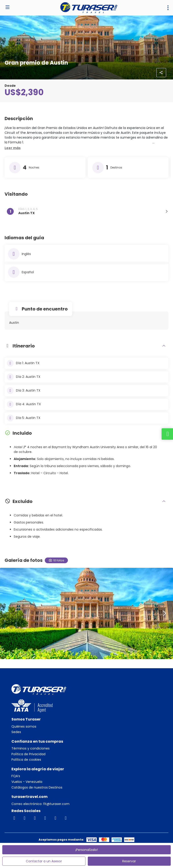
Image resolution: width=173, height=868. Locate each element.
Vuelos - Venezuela (27, 782)
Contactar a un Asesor (44, 861)
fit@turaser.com (56, 804)
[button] (13, 148)
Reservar (129, 861)
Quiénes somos (24, 727)
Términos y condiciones (31, 748)
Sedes (16, 732)
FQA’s (16, 776)
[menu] (168, 8)
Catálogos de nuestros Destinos (37, 788)
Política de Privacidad (28, 754)
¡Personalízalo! (87, 850)
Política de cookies (26, 760)
